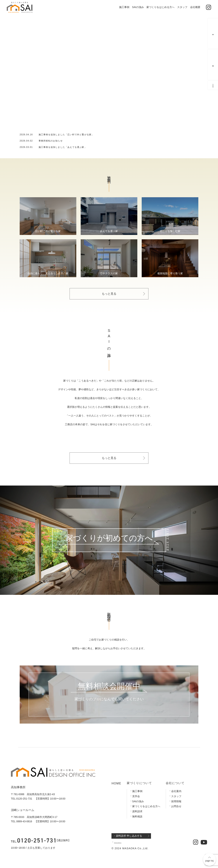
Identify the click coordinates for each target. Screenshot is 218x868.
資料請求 (137, 811)
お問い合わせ (213, 101)
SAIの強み (138, 7)
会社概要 (195, 7)
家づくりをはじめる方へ (160, 7)
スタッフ (182, 7)
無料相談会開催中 (109, 686)
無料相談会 (213, 67)
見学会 (136, 796)
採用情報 (176, 801)
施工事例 (124, 7)
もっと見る (109, 294)
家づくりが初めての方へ (109, 538)
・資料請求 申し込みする (128, 836)
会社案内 (176, 791)
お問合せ (176, 806)
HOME (116, 783)
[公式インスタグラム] (209, 7)
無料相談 (137, 816)
